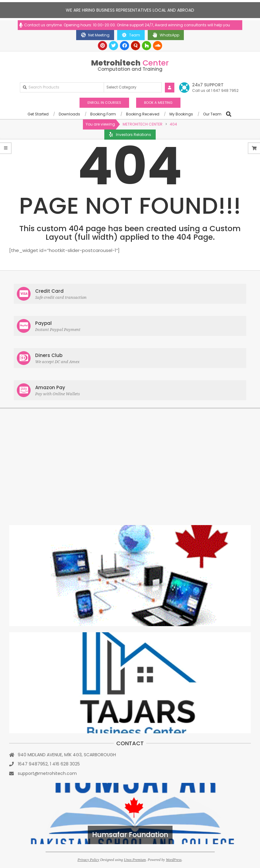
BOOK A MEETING (158, 103)
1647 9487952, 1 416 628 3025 (49, 764)
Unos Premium (135, 860)
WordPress (174, 860)
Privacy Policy (88, 860)
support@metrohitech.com (47, 773)
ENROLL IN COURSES (104, 103)
